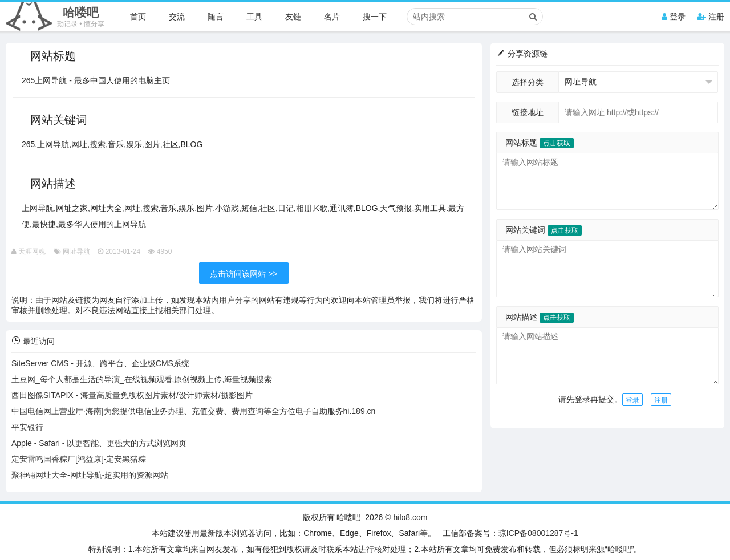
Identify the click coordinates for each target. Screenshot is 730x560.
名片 (332, 17)
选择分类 (528, 82)
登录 (674, 17)
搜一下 (375, 17)
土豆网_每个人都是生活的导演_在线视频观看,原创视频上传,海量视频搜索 (142, 379)
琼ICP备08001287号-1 (538, 533)
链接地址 (528, 112)
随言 (216, 17)
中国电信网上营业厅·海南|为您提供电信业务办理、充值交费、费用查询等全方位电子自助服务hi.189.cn (193, 411)
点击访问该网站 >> (244, 274)
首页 (138, 17)
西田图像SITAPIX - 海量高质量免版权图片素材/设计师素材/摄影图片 (132, 395)
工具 (254, 17)
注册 (711, 17)
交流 (177, 17)
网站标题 (540, 143)
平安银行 (27, 427)
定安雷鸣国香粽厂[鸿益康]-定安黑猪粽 (79, 459)
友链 (293, 17)
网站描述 (540, 317)
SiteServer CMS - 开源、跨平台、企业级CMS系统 (100, 363)
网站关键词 (544, 230)
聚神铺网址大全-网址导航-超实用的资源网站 (90, 475)
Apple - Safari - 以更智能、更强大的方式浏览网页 (99, 443)
